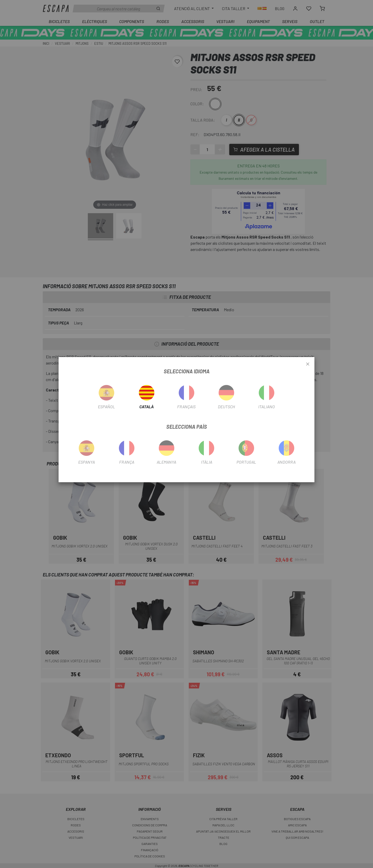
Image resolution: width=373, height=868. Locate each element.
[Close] (308, 364)
